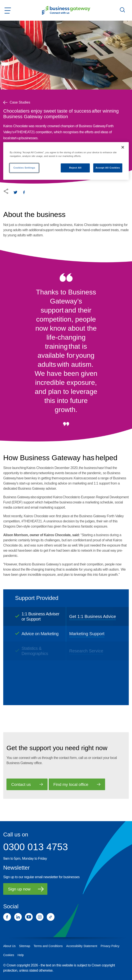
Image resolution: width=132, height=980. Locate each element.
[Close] (123, 147)
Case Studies (17, 102)
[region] (66, 161)
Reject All (75, 168)
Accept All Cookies (108, 168)
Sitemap (25, 946)
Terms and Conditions (48, 946)
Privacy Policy (110, 946)
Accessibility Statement (82, 946)
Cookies (9, 955)
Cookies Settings (24, 168)
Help (21, 955)
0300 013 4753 (36, 847)
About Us (9, 946)
